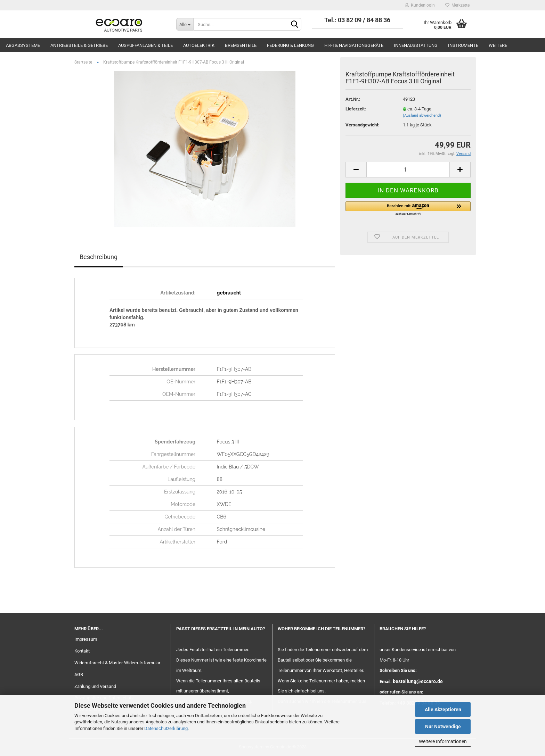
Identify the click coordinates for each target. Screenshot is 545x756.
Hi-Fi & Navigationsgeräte (354, 45)
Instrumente (463, 45)
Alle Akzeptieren (443, 709)
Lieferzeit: (356, 109)
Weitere (498, 45)
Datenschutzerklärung (166, 728)
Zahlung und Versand (95, 686)
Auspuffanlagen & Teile (145, 45)
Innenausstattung (416, 45)
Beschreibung (99, 257)
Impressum (86, 639)
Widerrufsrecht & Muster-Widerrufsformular (117, 663)
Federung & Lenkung (290, 45)
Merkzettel (458, 5)
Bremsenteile (241, 45)
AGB (79, 675)
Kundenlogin (420, 5)
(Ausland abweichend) (422, 115)
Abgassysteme (23, 45)
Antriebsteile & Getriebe (79, 45)
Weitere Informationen (443, 741)
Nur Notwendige (443, 726)
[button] (408, 209)
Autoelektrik (199, 45)
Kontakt (82, 651)
